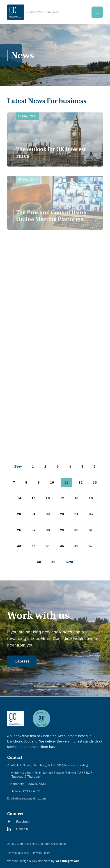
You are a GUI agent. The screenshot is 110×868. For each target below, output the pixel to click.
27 (34, 530)
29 (62, 530)
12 (81, 482)
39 (53, 562)
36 (76, 546)
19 (91, 498)
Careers (22, 661)
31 (91, 530)
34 (48, 546)
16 (48, 498)
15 (34, 498)
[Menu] (97, 12)
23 (62, 514)
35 (62, 546)
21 (34, 514)
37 (91, 546)
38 (39, 562)
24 (76, 514)
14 (19, 498)
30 (76, 530)
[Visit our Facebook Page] (55, 822)
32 (19, 546)
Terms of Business (18, 853)
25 (91, 514)
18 (76, 498)
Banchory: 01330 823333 (26, 784)
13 (95, 482)
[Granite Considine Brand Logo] (16, 722)
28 (48, 530)
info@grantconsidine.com (26, 798)
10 (52, 482)
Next (69, 562)
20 (19, 514)
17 (62, 498)
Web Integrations (67, 861)
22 (48, 514)
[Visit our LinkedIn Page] (55, 829)
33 (34, 546)
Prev (18, 466)
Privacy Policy (41, 853)
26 (19, 530)
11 (66, 482)
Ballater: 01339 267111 (26, 791)
